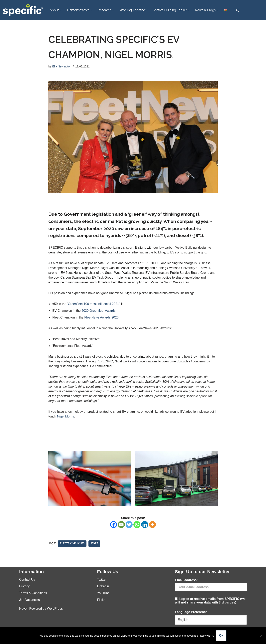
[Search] (238, 10)
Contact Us (27, 580)
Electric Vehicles (72, 544)
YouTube (103, 593)
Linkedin (103, 587)
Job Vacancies (29, 600)
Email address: (186, 580)
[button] (61, 10)
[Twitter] (129, 525)
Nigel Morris (69, 417)
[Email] (121, 525)
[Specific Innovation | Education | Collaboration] (23, 10)
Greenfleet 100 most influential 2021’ (94, 304)
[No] (261, 636)
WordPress (55, 609)
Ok (221, 636)
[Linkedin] (145, 525)
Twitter (102, 580)
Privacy (24, 587)
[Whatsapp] (137, 525)
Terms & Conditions (33, 593)
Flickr (101, 600)
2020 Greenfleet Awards (99, 311)
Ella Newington (62, 67)
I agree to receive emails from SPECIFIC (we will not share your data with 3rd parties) (211, 592)
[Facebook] (114, 525)
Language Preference (191, 612)
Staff (94, 544)
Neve (23, 609)
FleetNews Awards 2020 (102, 318)
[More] (152, 525)
